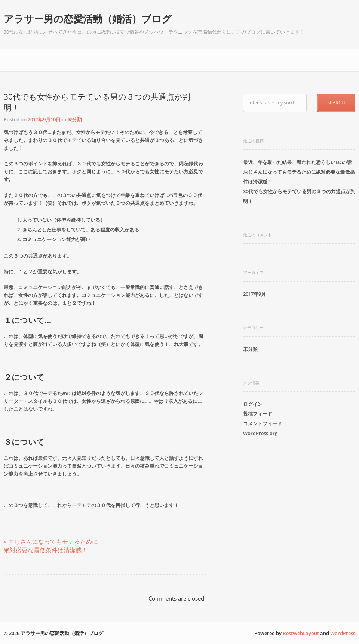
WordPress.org (260, 433)
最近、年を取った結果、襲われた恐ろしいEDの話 (297, 162)
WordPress (343, 633)
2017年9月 (254, 294)
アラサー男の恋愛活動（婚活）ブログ (88, 19)
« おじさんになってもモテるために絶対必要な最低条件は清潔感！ (51, 546)
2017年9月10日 (44, 119)
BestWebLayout (301, 633)
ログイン (253, 404)
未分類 (75, 119)
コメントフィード (263, 423)
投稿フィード (258, 414)
